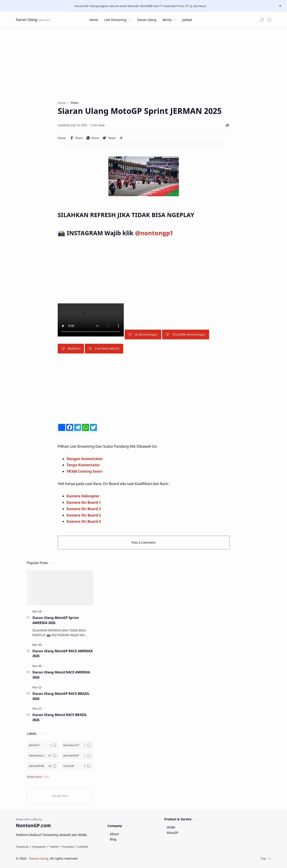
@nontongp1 (154, 233)
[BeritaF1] (43, 745)
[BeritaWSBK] (43, 766)
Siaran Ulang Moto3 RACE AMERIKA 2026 (61, 675)
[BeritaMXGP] (77, 756)
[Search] (269, 20)
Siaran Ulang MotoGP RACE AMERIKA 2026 (63, 653)
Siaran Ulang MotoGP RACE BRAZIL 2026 (61, 696)
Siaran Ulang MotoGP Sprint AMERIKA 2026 (56, 620)
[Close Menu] (280, 6)
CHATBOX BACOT (104, 349)
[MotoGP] (77, 766)
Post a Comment (143, 542)
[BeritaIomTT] (77, 745)
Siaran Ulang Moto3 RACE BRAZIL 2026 (60, 717)
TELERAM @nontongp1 (186, 334)
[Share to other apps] (121, 138)
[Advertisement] (144, 61)
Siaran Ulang (27, 20)
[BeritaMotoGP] (43, 756)
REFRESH (71, 349)
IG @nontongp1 (143, 334)
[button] (262, 20)
